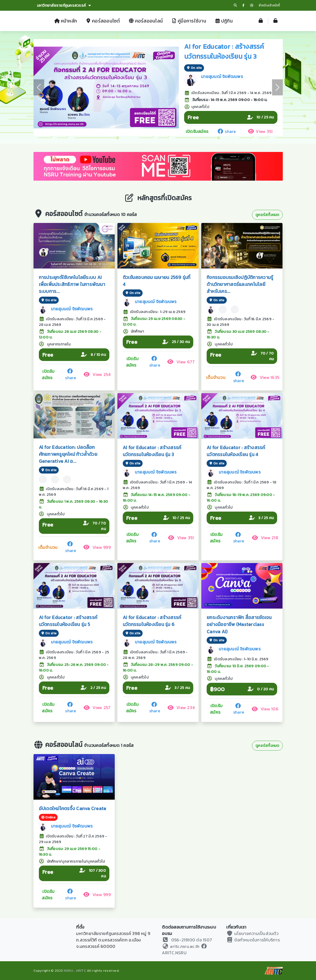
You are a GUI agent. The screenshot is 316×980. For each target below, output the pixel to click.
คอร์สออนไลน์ (146, 21)
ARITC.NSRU (185, 951)
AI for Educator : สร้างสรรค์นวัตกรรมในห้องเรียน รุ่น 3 (224, 51)
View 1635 (265, 377)
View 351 (260, 131)
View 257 (97, 707)
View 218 (265, 538)
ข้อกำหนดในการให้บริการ (253, 940)
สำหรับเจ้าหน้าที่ (269, 5)
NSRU (68, 970)
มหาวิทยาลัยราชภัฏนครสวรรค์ (64, 5)
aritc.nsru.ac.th (181, 946)
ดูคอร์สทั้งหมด (267, 215)
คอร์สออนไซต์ (103, 21)
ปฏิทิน (224, 21)
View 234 (181, 707)
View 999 (97, 547)
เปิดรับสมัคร (197, 131)
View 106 (265, 709)
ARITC (81, 970)
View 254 (97, 374)
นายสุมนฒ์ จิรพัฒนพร (222, 76)
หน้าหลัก (66, 21)
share (226, 131)
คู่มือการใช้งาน (189, 21)
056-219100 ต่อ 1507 (192, 940)
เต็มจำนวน (216, 377)
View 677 (181, 362)
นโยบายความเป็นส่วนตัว (252, 933)
